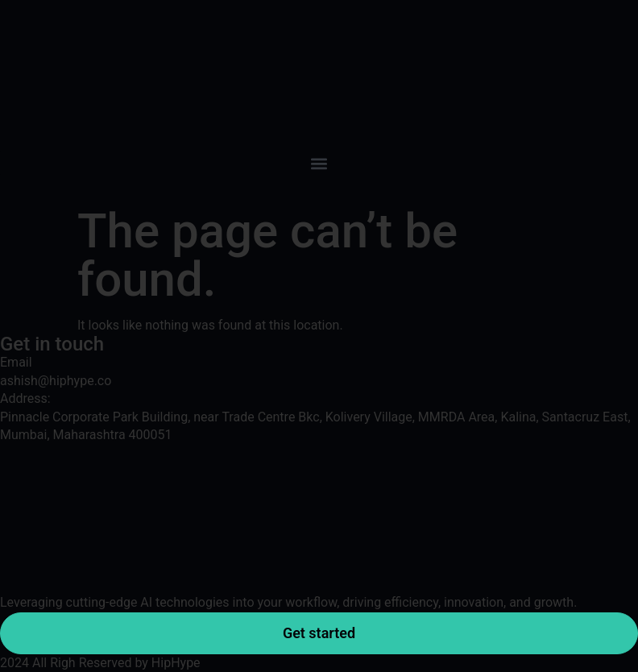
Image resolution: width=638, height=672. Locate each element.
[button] (319, 163)
